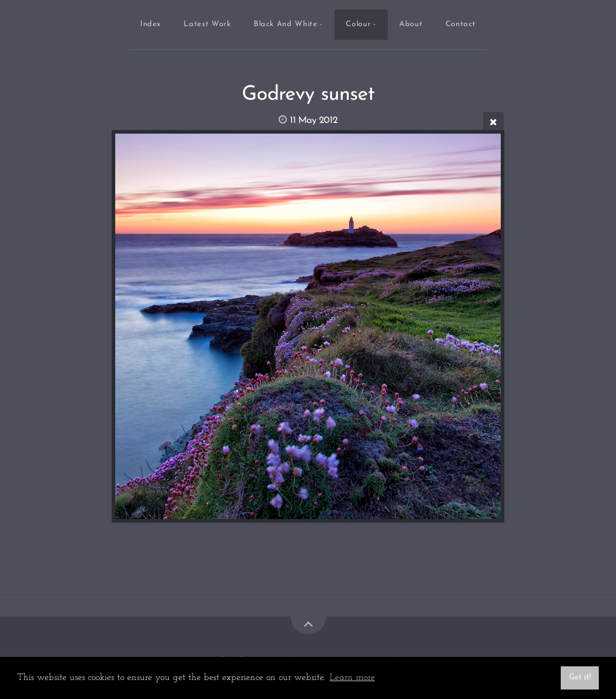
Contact (461, 24)
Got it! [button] (580, 677)
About (411, 24)
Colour (358, 24)
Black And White (286, 24)
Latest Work (207, 24)
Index (151, 24)
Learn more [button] (352, 678)
